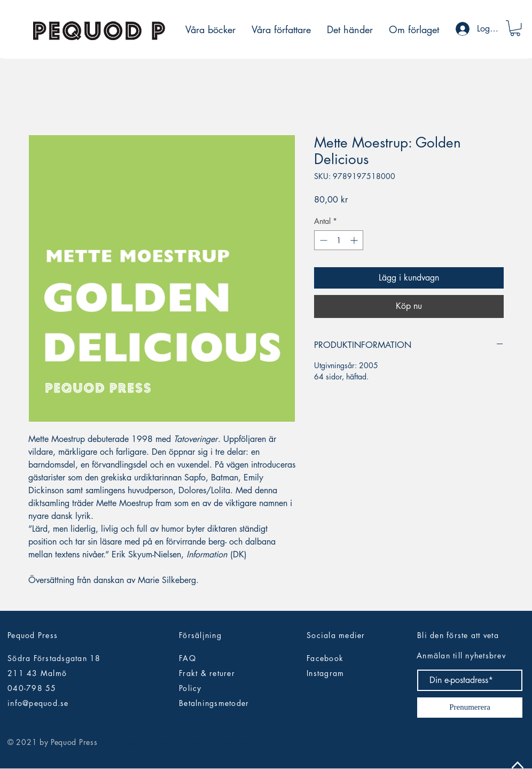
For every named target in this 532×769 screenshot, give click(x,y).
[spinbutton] (339, 240)
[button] (515, 28)
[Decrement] (322, 240)
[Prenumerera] (470, 708)
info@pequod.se (38, 703)
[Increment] (355, 240)
